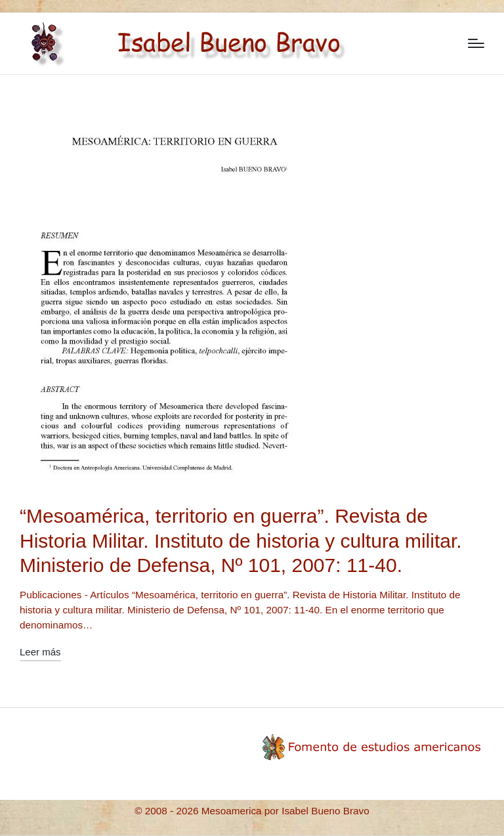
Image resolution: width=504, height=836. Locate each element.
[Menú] (476, 43)
